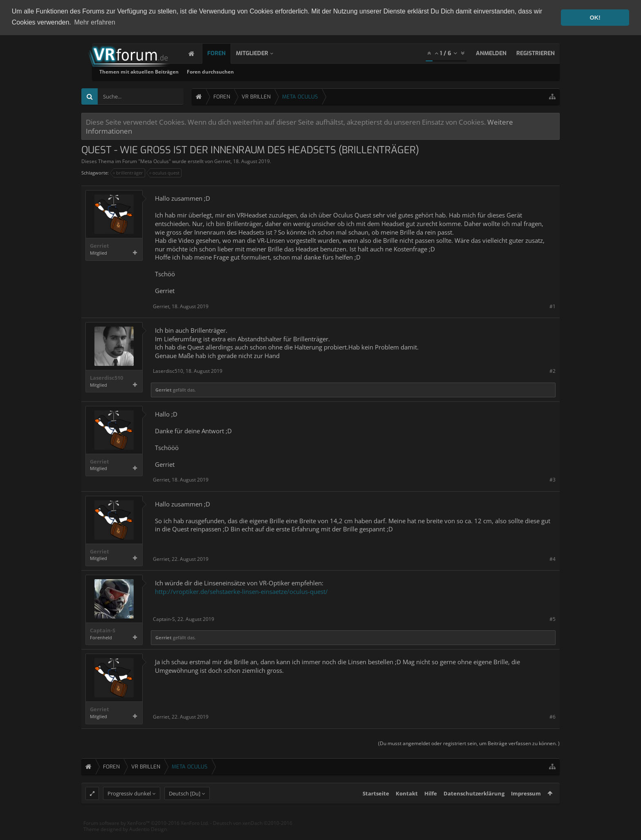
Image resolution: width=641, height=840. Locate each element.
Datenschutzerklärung (474, 808)
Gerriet (222, 160)
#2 (552, 370)
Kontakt (407, 808)
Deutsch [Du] (185, 808)
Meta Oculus (155, 160)
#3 (552, 479)
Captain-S (103, 630)
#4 (552, 558)
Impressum (526, 808)
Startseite (376, 808)
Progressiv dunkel (129, 808)
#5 (552, 618)
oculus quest (165, 172)
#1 (552, 306)
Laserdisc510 (106, 377)
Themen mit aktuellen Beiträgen (239, 71)
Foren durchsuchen (310, 71)
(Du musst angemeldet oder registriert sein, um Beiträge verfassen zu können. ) (469, 742)
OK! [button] (595, 18)
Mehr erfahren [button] (95, 22)
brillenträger (128, 172)
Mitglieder (260, 53)
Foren (225, 53)
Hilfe (431, 808)
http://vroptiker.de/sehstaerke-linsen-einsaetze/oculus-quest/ (241, 590)
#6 (552, 716)
